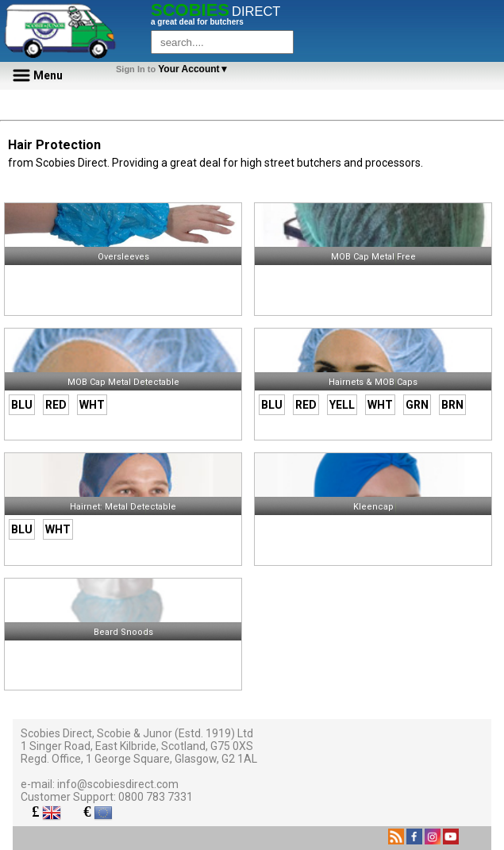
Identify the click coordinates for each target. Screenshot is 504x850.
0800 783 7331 (156, 797)
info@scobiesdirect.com (118, 784)
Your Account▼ (175, 69)
